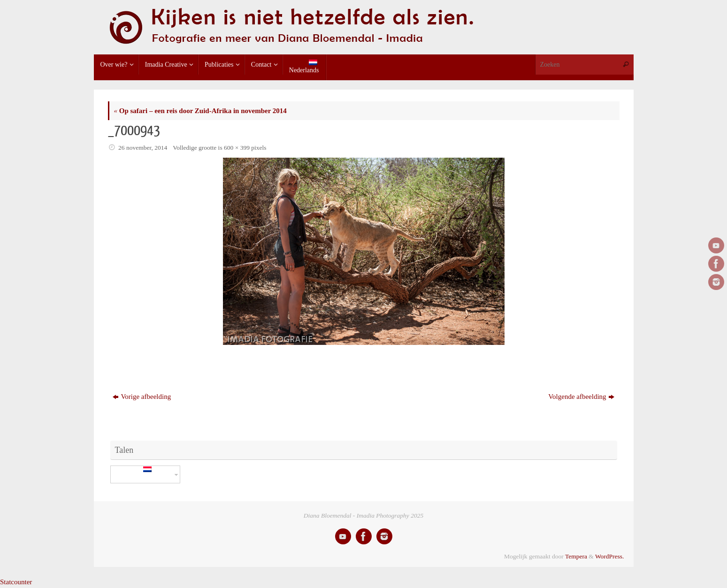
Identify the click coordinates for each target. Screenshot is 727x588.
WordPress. (610, 556)
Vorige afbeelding (142, 397)
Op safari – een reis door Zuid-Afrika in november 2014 (200, 111)
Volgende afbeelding (581, 397)
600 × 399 (237, 148)
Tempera (576, 556)
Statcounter (16, 582)
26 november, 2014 (143, 148)
